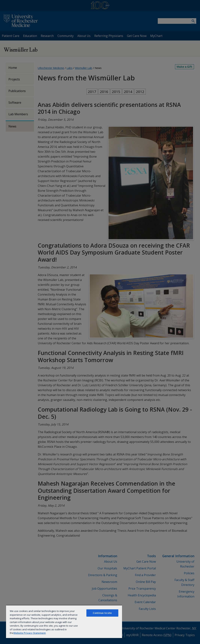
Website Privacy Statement (30, 633)
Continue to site (102, 613)
